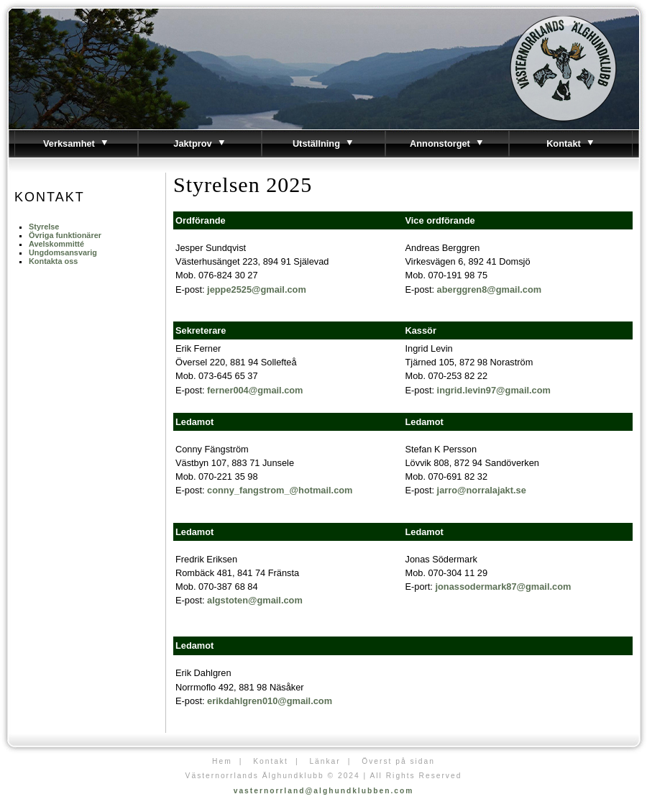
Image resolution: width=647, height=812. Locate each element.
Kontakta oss (53, 261)
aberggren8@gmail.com (489, 289)
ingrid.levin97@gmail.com (494, 390)
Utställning (323, 143)
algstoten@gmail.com (255, 600)
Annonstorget (447, 143)
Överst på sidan (398, 761)
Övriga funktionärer (65, 235)
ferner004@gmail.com (255, 390)
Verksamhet (76, 143)
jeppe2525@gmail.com (257, 289)
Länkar (325, 761)
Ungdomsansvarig (63, 252)
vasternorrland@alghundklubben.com (324, 791)
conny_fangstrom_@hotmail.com (280, 490)
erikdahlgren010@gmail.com (270, 701)
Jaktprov (199, 143)
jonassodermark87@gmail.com (503, 587)
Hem (222, 761)
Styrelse (44, 227)
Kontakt (571, 143)
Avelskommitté (56, 244)
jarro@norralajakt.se (482, 490)
